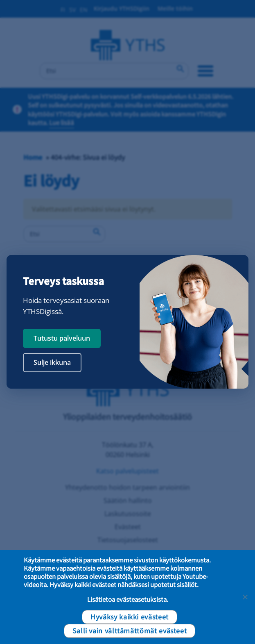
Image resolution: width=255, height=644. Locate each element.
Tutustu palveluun (62, 338)
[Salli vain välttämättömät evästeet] (245, 597)
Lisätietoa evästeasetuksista (127, 599)
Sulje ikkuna (52, 362)
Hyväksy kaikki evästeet (130, 617)
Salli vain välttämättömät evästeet (130, 630)
